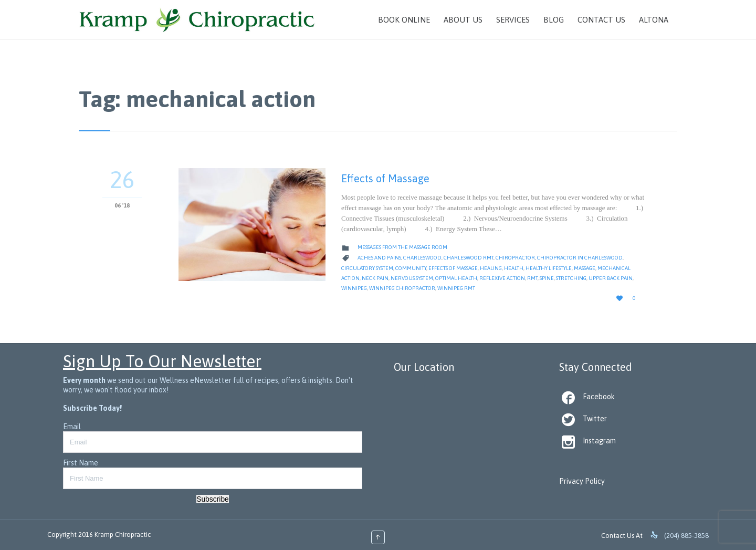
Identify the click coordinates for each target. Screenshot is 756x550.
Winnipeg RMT (456, 288)
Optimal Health (456, 278)
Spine (547, 278)
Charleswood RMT (469, 258)
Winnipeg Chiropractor (402, 288)
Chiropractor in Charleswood (580, 258)
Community (411, 268)
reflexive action (502, 278)
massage (585, 268)
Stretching (571, 278)
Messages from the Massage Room (402, 247)
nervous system (412, 278)
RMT (532, 278)
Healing (491, 268)
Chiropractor (515, 258)
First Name (81, 463)
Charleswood (422, 258)
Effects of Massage (385, 178)
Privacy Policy (582, 481)
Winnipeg (354, 288)
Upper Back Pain (611, 278)
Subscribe (213, 499)
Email (72, 427)
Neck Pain (375, 278)
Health (514, 268)
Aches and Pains (379, 258)
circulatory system (367, 268)
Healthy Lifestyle (549, 268)
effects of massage (453, 268)
